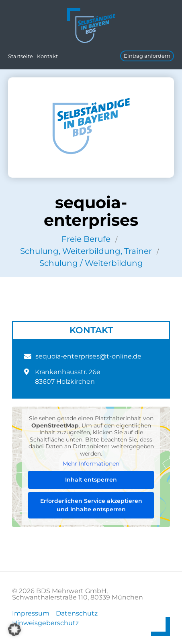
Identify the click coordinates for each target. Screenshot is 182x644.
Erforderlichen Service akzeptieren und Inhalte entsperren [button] (91, 505)
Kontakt (47, 56)
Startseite (20, 56)
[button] (14, 630)
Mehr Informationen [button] (91, 464)
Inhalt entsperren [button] (91, 480)
